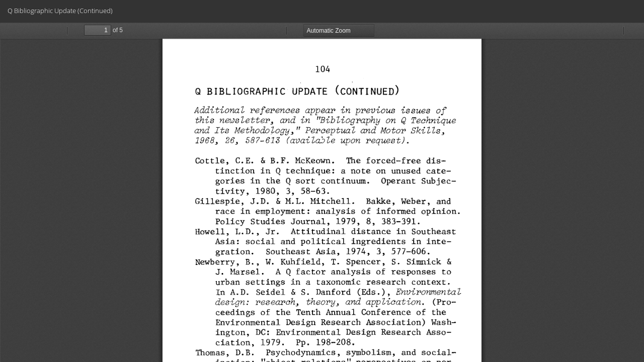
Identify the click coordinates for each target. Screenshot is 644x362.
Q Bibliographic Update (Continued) (60, 11)
